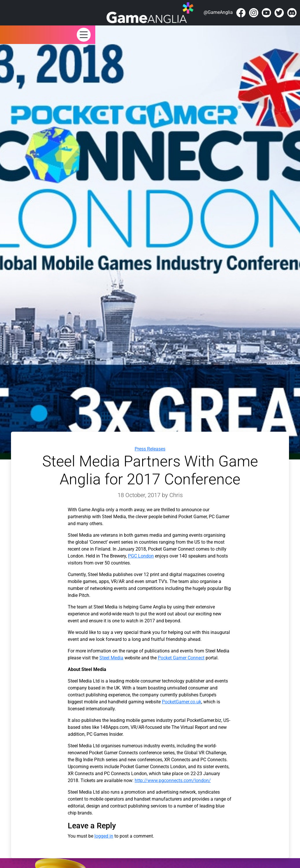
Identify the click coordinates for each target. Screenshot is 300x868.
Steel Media (111, 658)
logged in (104, 836)
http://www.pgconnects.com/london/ (173, 780)
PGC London (141, 556)
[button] (84, 34)
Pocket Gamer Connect (181, 658)
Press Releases (150, 449)
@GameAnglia (218, 12)
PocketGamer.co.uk (182, 702)
